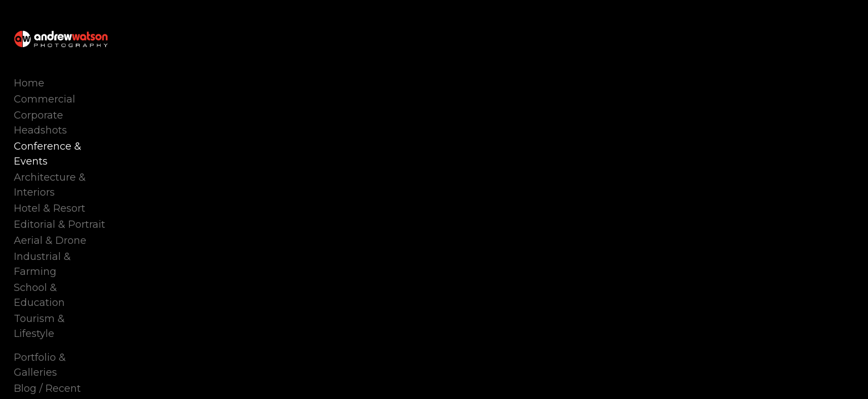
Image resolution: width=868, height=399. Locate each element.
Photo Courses (50, 320)
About (29, 336)
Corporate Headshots (66, 136)
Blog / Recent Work (62, 304)
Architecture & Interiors (72, 168)
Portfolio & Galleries (63, 288)
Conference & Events (66, 152)
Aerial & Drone (50, 216)
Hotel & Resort (50, 184)
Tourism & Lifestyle (61, 264)
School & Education (62, 248)
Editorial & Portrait (60, 200)
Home (29, 104)
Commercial (45, 120)
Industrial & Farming (65, 232)
